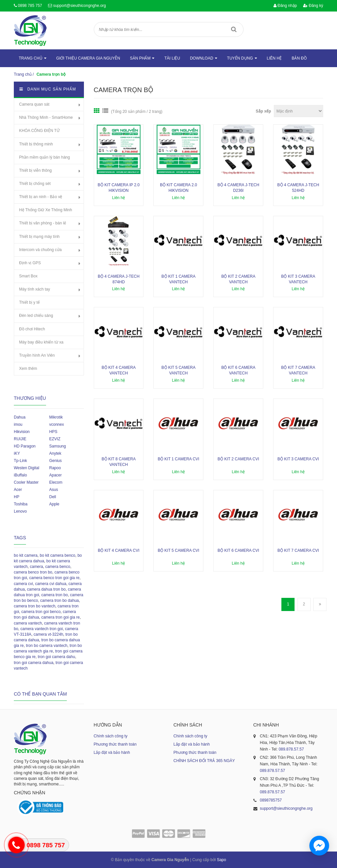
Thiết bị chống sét (35, 184)
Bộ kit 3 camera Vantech (298, 279)
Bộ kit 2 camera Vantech (238, 279)
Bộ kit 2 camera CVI (238, 459)
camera (37, 567)
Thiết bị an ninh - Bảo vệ (41, 197)
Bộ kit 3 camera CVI (298, 459)
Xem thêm (28, 369)
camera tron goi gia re (60, 617)
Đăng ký (313, 6)
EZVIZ (55, 439)
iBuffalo (20, 475)
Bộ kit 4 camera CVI (118, 550)
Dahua (20, 417)
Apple (54, 504)
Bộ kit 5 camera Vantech (179, 370)
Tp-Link (20, 461)
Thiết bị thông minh (36, 144)
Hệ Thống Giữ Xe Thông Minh (46, 210)
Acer (18, 490)
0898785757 (271, 800)
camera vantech (28, 623)
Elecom (56, 482)
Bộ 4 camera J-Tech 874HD (119, 279)
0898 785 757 (30, 6)
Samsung (57, 446)
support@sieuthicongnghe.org (79, 6)
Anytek (55, 453)
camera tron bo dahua (59, 600)
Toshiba (21, 504)
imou (18, 424)
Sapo (221, 860)
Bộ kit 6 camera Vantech (238, 370)
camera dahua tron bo (46, 589)
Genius (55, 461)
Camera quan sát (34, 104)
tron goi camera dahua (34, 663)
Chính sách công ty (111, 736)
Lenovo (20, 511)
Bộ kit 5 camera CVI (178, 550)
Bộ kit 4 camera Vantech (119, 370)
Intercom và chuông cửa (40, 250)
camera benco (58, 567)
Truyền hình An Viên (37, 355)
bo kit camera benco (58, 555)
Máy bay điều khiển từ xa (41, 342)
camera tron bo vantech (35, 606)
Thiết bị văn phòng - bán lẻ (43, 223)
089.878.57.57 (291, 749)
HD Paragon (25, 446)
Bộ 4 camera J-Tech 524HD (298, 188)
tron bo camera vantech (47, 646)
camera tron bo (54, 595)
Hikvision (22, 432)
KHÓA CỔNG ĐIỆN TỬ (39, 131)
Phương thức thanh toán (115, 744)
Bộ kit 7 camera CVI (298, 550)
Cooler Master (26, 482)
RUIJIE (20, 439)
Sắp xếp (263, 111)
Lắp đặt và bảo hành (112, 753)
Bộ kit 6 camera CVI (238, 550)
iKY (17, 453)
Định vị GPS (30, 263)
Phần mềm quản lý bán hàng (44, 157)
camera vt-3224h (48, 634)
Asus (53, 490)
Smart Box (28, 276)
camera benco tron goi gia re (54, 578)
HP (17, 497)
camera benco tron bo (33, 572)
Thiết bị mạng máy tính (39, 237)
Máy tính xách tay (35, 289)
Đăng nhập (285, 6)
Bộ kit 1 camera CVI (178, 459)
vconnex (56, 424)
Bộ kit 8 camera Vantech (119, 462)
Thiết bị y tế (29, 302)
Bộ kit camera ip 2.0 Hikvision (119, 188)
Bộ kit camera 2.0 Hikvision (179, 188)
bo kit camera (26, 555)
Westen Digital (26, 468)
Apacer (55, 475)
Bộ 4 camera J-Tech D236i (238, 188)
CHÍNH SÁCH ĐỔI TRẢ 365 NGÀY (204, 761)
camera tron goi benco (41, 612)
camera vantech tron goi (42, 629)
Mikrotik (56, 417)
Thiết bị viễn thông (35, 170)
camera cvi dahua (51, 584)
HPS (53, 432)
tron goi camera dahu (56, 657)
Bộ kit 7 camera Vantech (298, 370)
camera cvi (23, 584)
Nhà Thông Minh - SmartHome (46, 117)
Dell (52, 497)
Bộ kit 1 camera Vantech (179, 279)
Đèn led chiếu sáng (36, 316)
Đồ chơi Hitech (32, 329)
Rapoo (55, 468)
